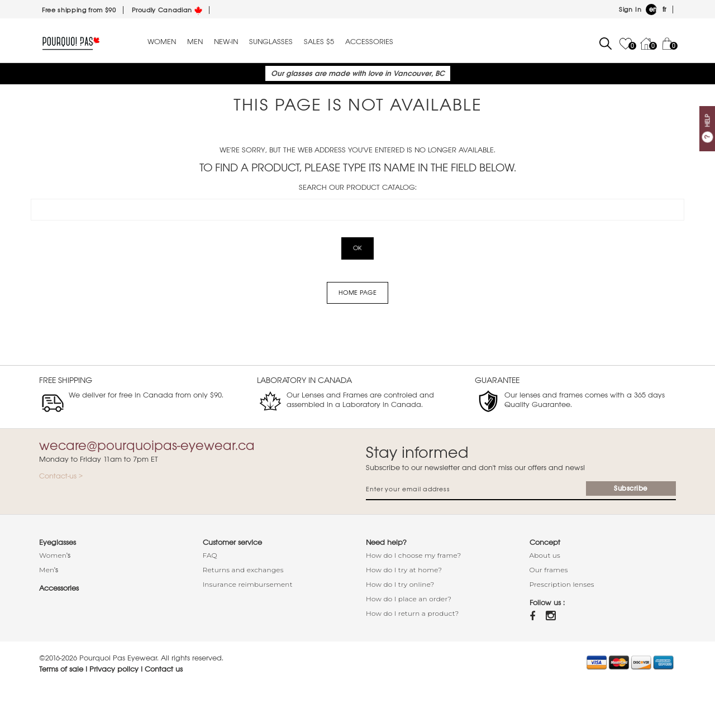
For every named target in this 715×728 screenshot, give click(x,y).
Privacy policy (114, 669)
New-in (226, 42)
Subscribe (631, 488)
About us (545, 555)
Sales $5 (319, 42)
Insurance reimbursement (248, 584)
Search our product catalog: (358, 187)
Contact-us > (61, 476)
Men (195, 42)
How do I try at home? (404, 570)
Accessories (369, 42)
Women (162, 42)
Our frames (549, 570)
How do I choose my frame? (414, 555)
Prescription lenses (562, 584)
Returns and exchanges (243, 570)
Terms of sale (61, 669)
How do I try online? (400, 584)
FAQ (210, 555)
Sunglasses (271, 42)
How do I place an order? (409, 599)
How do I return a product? (413, 613)
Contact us (164, 669)
